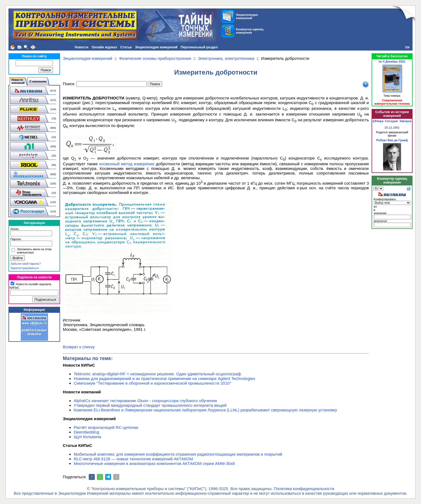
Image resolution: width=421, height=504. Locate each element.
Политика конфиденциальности (304, 489)
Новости (82, 47)
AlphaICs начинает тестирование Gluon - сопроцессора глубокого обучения (145, 401)
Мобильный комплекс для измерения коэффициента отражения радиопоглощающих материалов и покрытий (178, 454)
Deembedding (86, 432)
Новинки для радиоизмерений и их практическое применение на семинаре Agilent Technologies (164, 378)
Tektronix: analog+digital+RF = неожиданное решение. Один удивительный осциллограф (157, 374)
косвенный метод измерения (127, 164)
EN (407, 47)
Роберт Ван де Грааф (392, 140)
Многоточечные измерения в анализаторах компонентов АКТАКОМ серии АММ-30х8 (154, 463)
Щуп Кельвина (87, 437)
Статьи (126, 47)
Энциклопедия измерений (156, 47)
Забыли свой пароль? (26, 264)
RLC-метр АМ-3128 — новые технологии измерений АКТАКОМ (133, 459)
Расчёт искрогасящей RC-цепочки (106, 427)
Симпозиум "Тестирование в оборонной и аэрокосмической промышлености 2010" (152, 383)
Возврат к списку (79, 347)
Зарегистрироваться (25, 268)
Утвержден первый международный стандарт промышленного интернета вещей (150, 405)
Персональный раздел (199, 47)
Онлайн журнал (104, 47)
